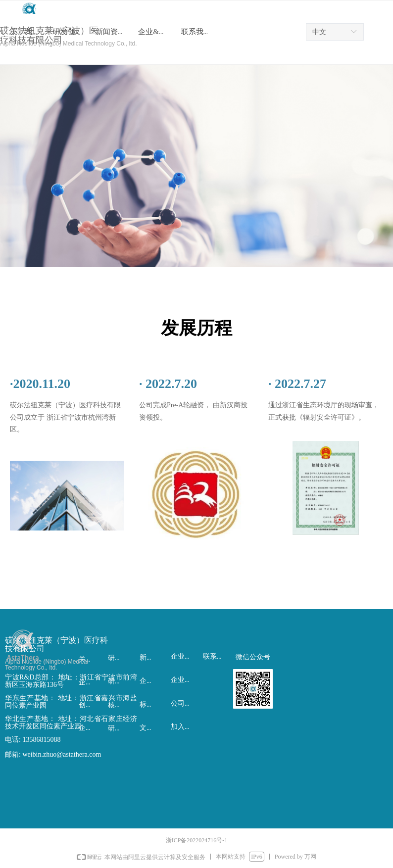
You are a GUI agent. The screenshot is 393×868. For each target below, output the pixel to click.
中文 (319, 32)
